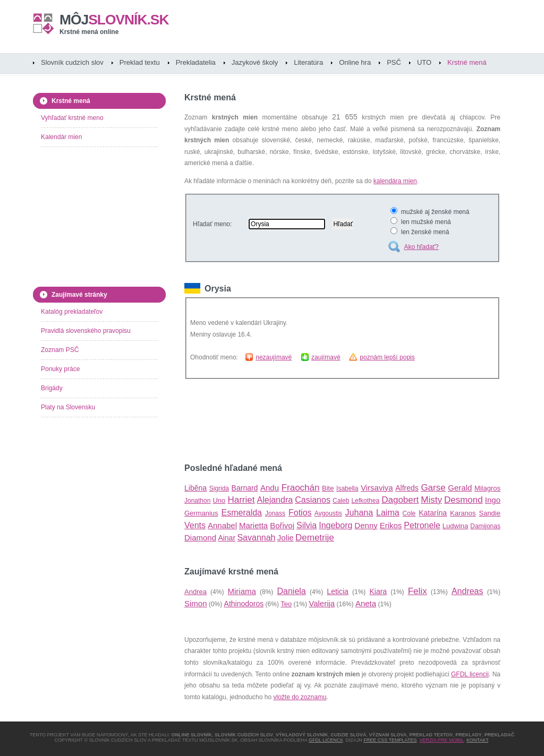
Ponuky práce (60, 369)
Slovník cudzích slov (72, 62)
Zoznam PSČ (60, 350)
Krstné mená (467, 62)
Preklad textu (140, 62)
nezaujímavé (274, 357)
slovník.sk (114, 20)
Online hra (355, 62)
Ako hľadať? (421, 247)
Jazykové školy (255, 62)
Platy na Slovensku (68, 407)
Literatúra (308, 62)
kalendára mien (395, 181)
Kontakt (477, 740)
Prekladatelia (196, 62)
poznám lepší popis (387, 357)
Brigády (52, 388)
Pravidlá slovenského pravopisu (86, 331)
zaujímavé (326, 357)
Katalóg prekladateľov (72, 312)
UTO (424, 62)
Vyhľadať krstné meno (72, 118)
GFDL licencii (470, 674)
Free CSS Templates (390, 740)
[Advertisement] (309, 421)
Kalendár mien (61, 137)
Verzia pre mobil (441, 740)
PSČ (394, 62)
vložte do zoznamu (300, 697)
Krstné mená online (89, 32)
